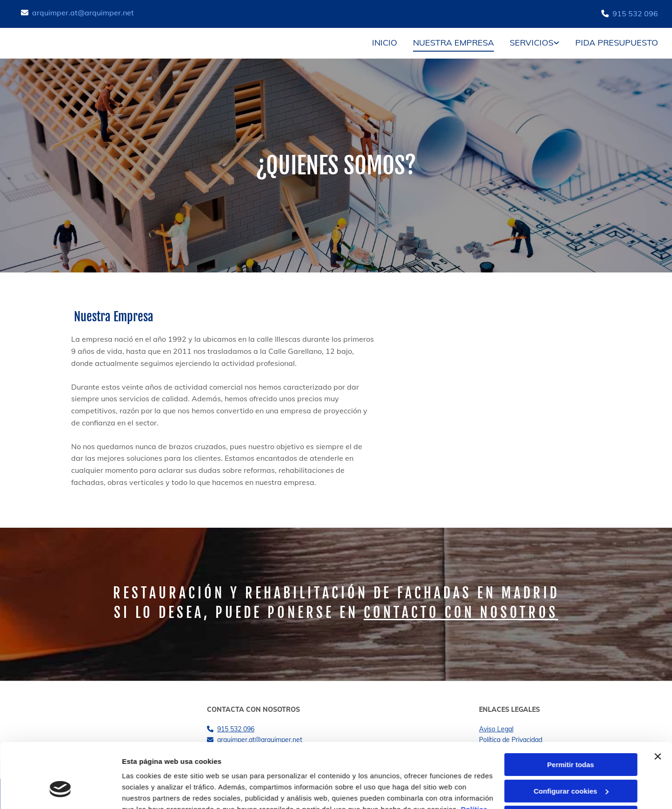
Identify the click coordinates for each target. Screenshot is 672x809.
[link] (528, 43)
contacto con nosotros (461, 613)
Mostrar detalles (149, 791)
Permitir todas (571, 709)
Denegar (571, 762)
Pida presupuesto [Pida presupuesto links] (617, 43)
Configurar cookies (571, 735)
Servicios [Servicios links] (532, 43)
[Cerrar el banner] (658, 701)
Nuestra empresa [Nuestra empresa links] (453, 43)
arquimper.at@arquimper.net (83, 13)
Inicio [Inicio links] (385, 43)
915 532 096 (635, 13)
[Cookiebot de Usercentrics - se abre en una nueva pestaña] (60, 791)
